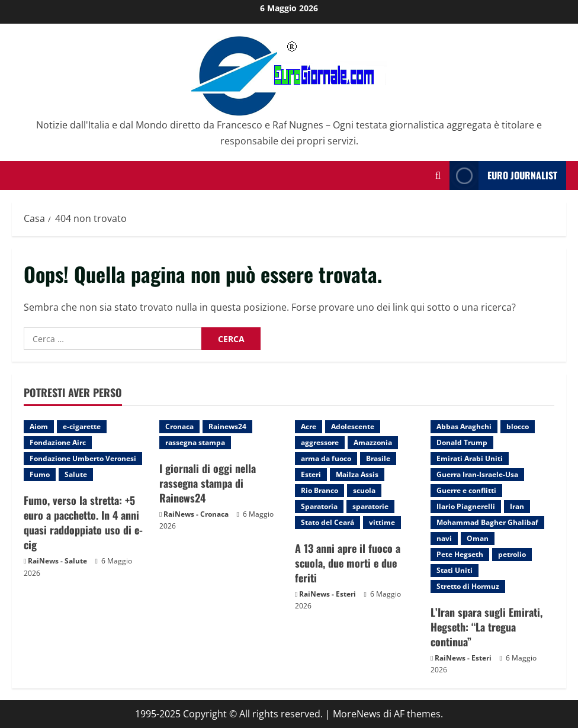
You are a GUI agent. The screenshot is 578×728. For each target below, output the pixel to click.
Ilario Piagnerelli (466, 506)
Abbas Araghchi (464, 426)
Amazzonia (373, 442)
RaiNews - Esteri (327, 594)
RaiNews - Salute (57, 561)
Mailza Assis (357, 474)
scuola (364, 490)
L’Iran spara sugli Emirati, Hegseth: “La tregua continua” (487, 627)
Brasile (378, 458)
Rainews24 (227, 426)
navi (444, 538)
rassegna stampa (195, 442)
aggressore (320, 442)
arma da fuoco (326, 458)
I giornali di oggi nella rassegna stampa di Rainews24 (208, 483)
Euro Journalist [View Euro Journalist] (503, 175)
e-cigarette (82, 426)
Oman (478, 538)
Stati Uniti (455, 570)
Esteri (311, 474)
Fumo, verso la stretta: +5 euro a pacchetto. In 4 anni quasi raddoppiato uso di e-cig (83, 523)
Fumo (40, 474)
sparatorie (370, 506)
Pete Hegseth (460, 554)
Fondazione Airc (58, 442)
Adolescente (353, 426)
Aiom (39, 426)
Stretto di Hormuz (468, 586)
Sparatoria (319, 506)
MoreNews (357, 714)
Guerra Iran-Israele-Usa (477, 474)
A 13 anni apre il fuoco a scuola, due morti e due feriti (348, 563)
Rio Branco (319, 490)
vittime (382, 522)
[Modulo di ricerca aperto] (438, 175)
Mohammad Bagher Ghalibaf (487, 522)
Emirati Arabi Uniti (470, 458)
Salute (76, 474)
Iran (517, 506)
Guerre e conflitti (466, 490)
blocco (518, 426)
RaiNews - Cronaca (196, 514)
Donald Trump (462, 442)
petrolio (512, 554)
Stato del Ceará (327, 522)
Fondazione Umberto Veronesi (83, 458)
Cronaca (179, 426)
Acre (309, 426)
